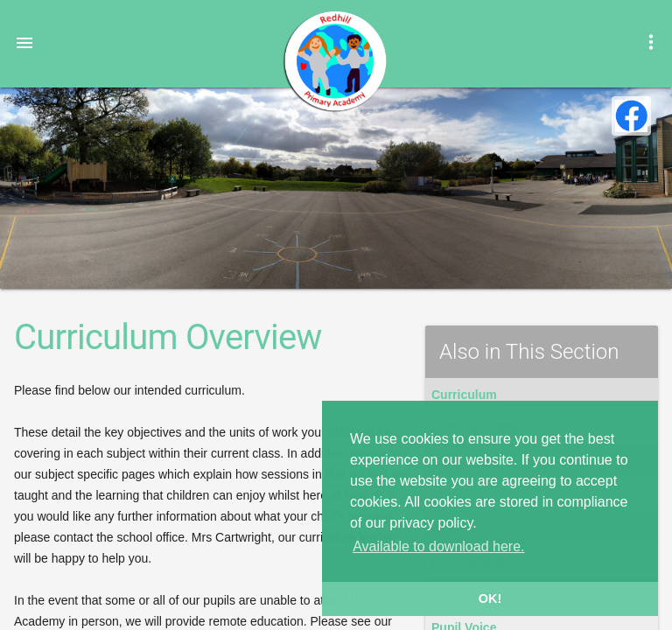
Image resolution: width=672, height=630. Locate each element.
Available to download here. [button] (438, 546)
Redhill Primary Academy (334, 61)
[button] (24, 42)
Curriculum (464, 395)
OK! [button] (490, 598)
